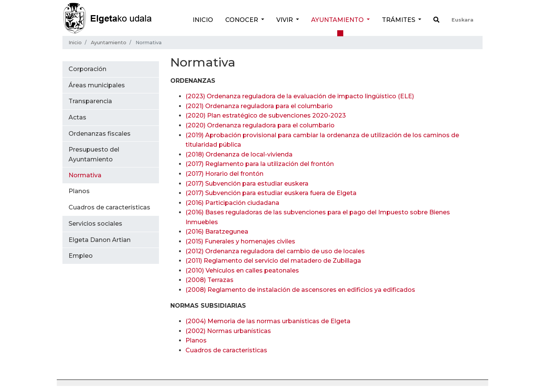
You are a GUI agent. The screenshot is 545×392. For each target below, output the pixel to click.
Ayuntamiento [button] (338, 20)
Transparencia (90, 101)
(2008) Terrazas (209, 280)
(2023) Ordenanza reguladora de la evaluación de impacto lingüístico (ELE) (300, 96)
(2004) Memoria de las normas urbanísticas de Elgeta (268, 321)
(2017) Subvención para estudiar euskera (247, 184)
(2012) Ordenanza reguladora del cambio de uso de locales (275, 251)
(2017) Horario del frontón (224, 174)
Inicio (203, 20)
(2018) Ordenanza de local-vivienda (239, 154)
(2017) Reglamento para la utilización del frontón (260, 164)
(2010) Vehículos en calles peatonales (242, 270)
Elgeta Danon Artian (100, 240)
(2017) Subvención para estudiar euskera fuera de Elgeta (271, 193)
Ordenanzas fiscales (100, 134)
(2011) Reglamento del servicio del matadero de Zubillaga (273, 261)
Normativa (85, 175)
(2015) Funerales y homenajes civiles (240, 241)
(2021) (259, 106)
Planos (196, 340)
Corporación (87, 69)
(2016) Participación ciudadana (232, 203)
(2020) (266, 115)
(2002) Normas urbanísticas (228, 331)
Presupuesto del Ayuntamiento (94, 154)
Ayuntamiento (109, 43)
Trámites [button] (399, 20)
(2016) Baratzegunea (217, 232)
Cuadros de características (226, 350)
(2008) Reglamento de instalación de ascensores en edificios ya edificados (300, 290)
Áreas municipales (97, 85)
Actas (77, 117)
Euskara (462, 20)
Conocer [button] (242, 20)
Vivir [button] (285, 20)
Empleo (81, 256)
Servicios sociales (95, 224)
